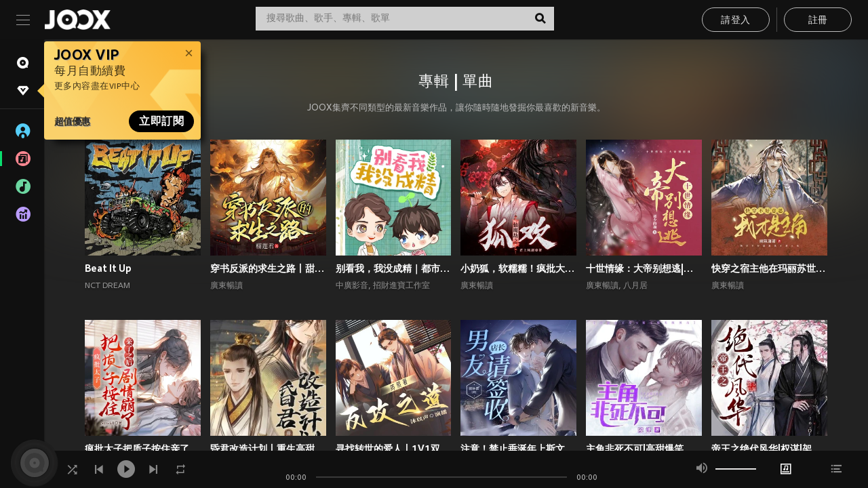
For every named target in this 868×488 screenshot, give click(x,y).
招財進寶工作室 (401, 286)
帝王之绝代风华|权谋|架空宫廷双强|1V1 (769, 449)
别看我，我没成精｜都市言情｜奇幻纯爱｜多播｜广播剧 (394, 268)
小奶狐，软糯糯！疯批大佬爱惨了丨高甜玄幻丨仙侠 (518, 268)
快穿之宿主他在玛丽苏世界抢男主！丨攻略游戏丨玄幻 (769, 268)
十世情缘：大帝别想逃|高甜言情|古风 (644, 268)
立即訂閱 (161, 121)
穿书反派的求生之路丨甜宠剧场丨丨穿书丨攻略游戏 (268, 268)
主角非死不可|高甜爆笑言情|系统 (644, 449)
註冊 (818, 21)
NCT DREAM (107, 286)
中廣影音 (352, 286)
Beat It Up (108, 268)
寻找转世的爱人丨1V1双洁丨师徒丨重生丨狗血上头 (394, 449)
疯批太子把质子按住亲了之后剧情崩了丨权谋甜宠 (143, 449)
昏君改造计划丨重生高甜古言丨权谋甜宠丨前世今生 (268, 449)
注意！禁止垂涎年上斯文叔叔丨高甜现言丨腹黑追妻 (518, 449)
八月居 (635, 286)
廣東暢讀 (226, 286)
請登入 (735, 21)
